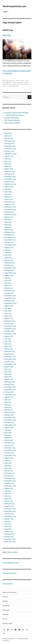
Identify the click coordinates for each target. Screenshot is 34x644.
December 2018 (10, 357)
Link (27, 81)
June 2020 (8, 311)
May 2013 (8, 526)
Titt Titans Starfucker (12, 120)
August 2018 (9, 367)
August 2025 (9, 156)
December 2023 (10, 207)
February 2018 (10, 382)
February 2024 (10, 202)
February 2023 (10, 232)
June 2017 (8, 402)
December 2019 (10, 326)
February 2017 (9, 412)
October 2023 (9, 212)
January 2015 (9, 476)
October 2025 (9, 151)
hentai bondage (11, 84)
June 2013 (8, 524)
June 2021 (8, 280)
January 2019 (9, 354)
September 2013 (10, 516)
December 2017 (10, 387)
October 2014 (9, 483)
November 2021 (10, 268)
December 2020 (10, 296)
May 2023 (8, 225)
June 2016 (8, 433)
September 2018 (10, 364)
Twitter (5, 597)
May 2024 (8, 194)
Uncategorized (7, 82)
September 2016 (10, 425)
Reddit (5, 601)
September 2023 (10, 214)
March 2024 (9, 199)
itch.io (5, 619)
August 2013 (9, 519)
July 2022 (8, 250)
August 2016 (9, 428)
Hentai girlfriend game (11, 563)
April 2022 (8, 258)
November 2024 (10, 179)
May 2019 (8, 344)
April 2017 (8, 407)
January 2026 (9, 143)
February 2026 (10, 141)
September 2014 (10, 486)
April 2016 (8, 438)
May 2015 (8, 466)
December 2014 (10, 478)
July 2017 (8, 400)
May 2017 (8, 405)
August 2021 (9, 275)
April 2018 (8, 377)
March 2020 (9, 318)
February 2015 (10, 473)
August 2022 (9, 247)
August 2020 (9, 306)
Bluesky (6, 615)
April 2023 (8, 227)
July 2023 (8, 220)
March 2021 (9, 288)
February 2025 (10, 171)
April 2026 (8, 136)
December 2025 (10, 146)
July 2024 (8, 189)
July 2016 (8, 430)
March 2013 (9, 532)
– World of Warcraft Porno (14, 115)
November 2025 (10, 149)
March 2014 (9, 501)
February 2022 (10, 263)
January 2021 (9, 293)
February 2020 (10, 321)
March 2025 (9, 169)
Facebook (6, 606)
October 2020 (9, 301)
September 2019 (10, 334)
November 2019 (10, 329)
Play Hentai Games (9, 592)
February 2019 (10, 351)
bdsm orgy (16, 82)
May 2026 (8, 133)
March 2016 (9, 440)
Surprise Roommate (12, 118)
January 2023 (9, 235)
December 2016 (10, 417)
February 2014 (10, 504)
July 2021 (8, 278)
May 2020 (8, 313)
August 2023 (9, 217)
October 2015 (9, 453)
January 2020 (9, 324)
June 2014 (8, 493)
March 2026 (9, 138)
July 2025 (8, 159)
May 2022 (8, 255)
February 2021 (10, 291)
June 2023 (8, 222)
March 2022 (9, 260)
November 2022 (10, 240)
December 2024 (10, 176)
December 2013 (10, 509)
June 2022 (8, 253)
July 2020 (8, 308)
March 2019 (9, 349)
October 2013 (9, 514)
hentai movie (21, 84)
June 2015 (8, 463)
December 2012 (10, 539)
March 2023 (9, 230)
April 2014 (8, 499)
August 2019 (9, 336)
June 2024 (8, 192)
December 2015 (10, 448)
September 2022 (10, 245)
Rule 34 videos (13, 552)
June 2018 (8, 372)
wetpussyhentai (10, 81)
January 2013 (9, 537)
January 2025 (9, 174)
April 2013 (8, 529)
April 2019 (8, 346)
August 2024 (9, 187)
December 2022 (10, 237)
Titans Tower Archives (12, 123)
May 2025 (8, 164)
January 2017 (9, 415)
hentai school (8, 584)
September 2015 (10, 455)
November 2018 (10, 359)
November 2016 (10, 420)
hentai (22, 82)
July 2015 (8, 460)
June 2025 (8, 161)
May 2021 (8, 283)
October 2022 (9, 242)
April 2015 (8, 468)
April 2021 (8, 285)
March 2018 (9, 379)
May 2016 (8, 435)
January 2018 (9, 384)
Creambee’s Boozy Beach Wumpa (16, 113)
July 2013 (8, 521)
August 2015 (9, 458)
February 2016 (10, 443)
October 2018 (9, 362)
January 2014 (9, 506)
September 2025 (10, 154)
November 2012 (10, 542)
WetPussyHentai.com (15, 6)
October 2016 (9, 422)
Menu (6, 12)
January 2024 (9, 204)
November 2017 (10, 389)
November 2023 (10, 209)
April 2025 (8, 166)
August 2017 (9, 397)
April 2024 (8, 197)
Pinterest (6, 610)
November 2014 (10, 481)
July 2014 (8, 491)
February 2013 (9, 534)
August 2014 (9, 488)
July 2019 (8, 339)
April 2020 (8, 316)
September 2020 (10, 303)
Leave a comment (13, 86)
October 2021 (9, 270)
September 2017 (10, 395)
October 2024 (9, 182)
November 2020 (10, 298)
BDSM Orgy (8, 30)
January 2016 (9, 445)
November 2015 (10, 450)
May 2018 (8, 374)
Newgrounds (7, 623)
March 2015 (9, 471)
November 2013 (10, 511)
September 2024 (10, 184)
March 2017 (9, 410)
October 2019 (9, 331)
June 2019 (8, 341)
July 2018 (8, 369)
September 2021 (10, 273)
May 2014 (8, 496)
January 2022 (9, 265)
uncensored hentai (9, 573)
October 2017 (9, 392)
